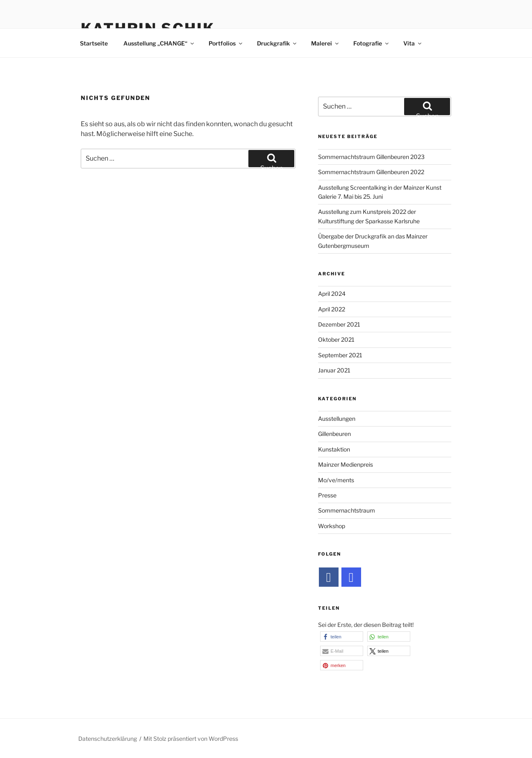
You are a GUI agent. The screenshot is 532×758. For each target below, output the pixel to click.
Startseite (94, 43)
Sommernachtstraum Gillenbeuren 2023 (371, 157)
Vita (413, 43)
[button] (342, 637)
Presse (327, 495)
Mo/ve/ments (336, 480)
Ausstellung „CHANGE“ (159, 43)
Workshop (332, 526)
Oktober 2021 (336, 339)
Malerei (325, 43)
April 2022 (332, 309)
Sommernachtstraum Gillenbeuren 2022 (371, 172)
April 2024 (332, 294)
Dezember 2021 (339, 324)
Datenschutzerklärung (108, 739)
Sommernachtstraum (347, 510)
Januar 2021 (334, 370)
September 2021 (340, 355)
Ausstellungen (337, 419)
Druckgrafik (277, 43)
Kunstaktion (334, 449)
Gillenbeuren (334, 434)
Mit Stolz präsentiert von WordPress (191, 739)
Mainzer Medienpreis (346, 464)
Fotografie (372, 43)
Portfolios (226, 43)
